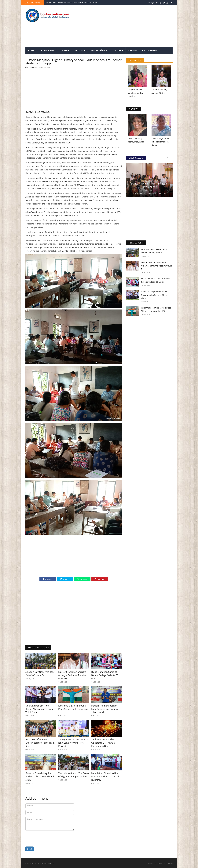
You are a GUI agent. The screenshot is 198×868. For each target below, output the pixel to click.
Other (132, 51)
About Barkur (47, 51)
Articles (80, 51)
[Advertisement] (124, 26)
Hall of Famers (150, 51)
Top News (64, 51)
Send (30, 849)
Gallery (118, 51)
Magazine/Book (99, 51)
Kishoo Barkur (31, 67)
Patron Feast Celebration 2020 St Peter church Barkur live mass (71, 3)
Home (31, 51)
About (160, 864)
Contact (170, 864)
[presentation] (46, 838)
